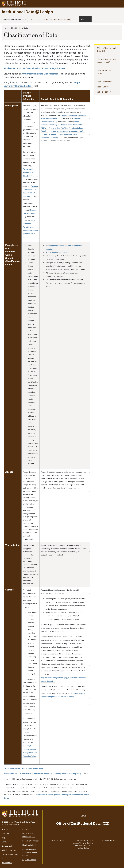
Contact (5, 842)
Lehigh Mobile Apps (10, 854)
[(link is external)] (30, 191)
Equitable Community (31, 841)
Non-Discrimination (30, 845)
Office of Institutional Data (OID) (17, 19)
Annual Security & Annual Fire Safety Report (30, 852)
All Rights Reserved (31, 822)
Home (6, 28)
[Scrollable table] (47, 428)
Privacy (5, 824)
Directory (6, 833)
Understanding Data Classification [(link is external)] (41, 74)
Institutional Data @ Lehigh (27, 12)
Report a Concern (29, 860)
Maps (4, 838)
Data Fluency (103, 87)
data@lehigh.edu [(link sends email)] (109, 838)
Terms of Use (14, 824)
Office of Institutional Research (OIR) (55, 19)
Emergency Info (8, 846)
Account (5, 858)
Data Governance (105, 82)
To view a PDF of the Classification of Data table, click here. (35, 68)
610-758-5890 (58, 840)
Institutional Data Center (105, 72)
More (85, 19)
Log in (83, 816)
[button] (120, 4)
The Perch (6, 829)
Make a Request (108, 92)
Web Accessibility (9, 850)
